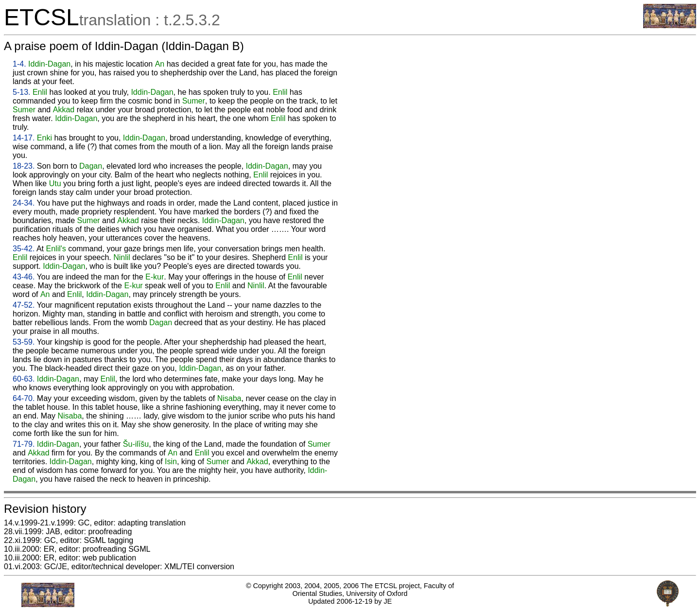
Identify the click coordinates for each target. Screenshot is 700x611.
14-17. (24, 138)
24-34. (24, 203)
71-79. (24, 444)
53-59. (24, 342)
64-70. (24, 398)
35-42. (24, 249)
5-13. (21, 92)
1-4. (19, 64)
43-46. (24, 277)
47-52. (24, 305)
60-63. (24, 379)
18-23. (24, 166)
